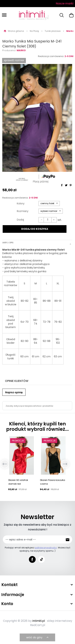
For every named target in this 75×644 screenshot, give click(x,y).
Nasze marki (65, 3)
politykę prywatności (46, 548)
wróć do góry (38, 637)
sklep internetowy (60, 621)
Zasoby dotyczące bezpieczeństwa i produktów (29, 406)
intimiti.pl (39, 621)
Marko (21, 50)
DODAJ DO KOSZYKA (35, 229)
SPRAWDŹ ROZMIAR (14, 60)
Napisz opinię (14, 392)
